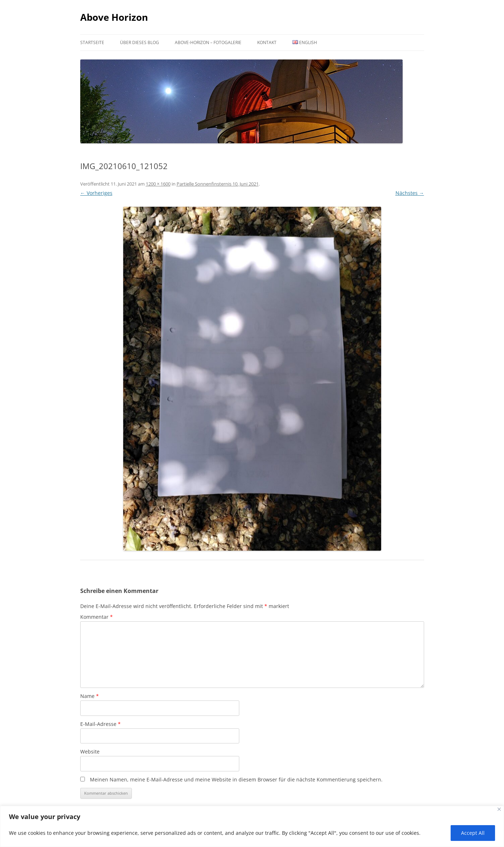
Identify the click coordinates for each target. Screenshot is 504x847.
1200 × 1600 (158, 184)
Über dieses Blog (140, 42)
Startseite (92, 42)
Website (90, 752)
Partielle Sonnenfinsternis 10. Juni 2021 (218, 184)
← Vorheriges (96, 193)
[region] (252, 826)
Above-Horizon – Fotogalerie (208, 42)
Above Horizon (114, 17)
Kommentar (97, 617)
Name (90, 696)
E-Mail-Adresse (100, 724)
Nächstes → (410, 193)
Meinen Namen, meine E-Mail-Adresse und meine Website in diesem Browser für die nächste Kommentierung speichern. (236, 779)
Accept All (473, 833)
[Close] (499, 809)
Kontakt (267, 42)
